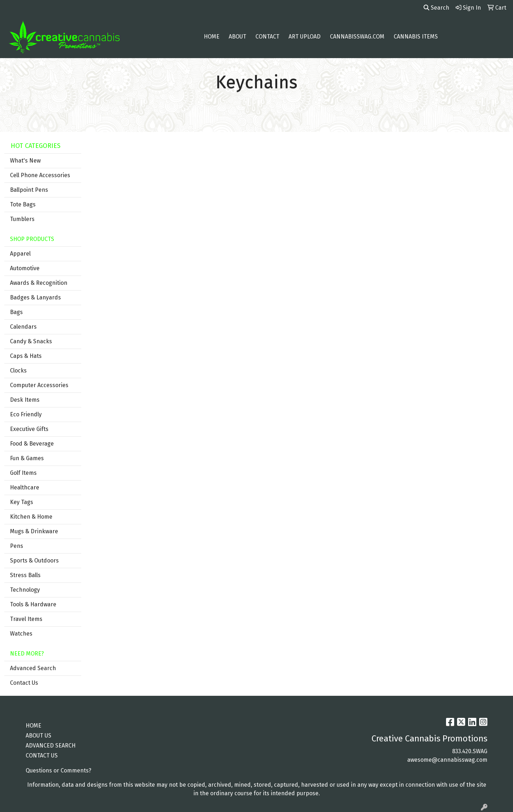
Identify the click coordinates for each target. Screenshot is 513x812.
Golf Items (23, 473)
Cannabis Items (416, 37)
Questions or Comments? (58, 770)
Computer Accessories (39, 385)
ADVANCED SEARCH (51, 746)
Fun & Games (27, 458)
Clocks (18, 371)
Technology (25, 590)
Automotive (25, 268)
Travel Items (26, 619)
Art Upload (305, 37)
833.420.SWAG (470, 751)
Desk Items (25, 400)
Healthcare (25, 487)
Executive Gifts (29, 429)
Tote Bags (23, 204)
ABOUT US (38, 736)
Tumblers (22, 219)
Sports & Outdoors (34, 561)
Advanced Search (33, 668)
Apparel (20, 254)
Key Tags (22, 502)
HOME (33, 726)
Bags (16, 312)
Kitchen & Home (31, 517)
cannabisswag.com (357, 37)
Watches (21, 634)
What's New (25, 161)
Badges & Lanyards (35, 297)
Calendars (23, 327)
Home (212, 37)
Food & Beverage (32, 444)
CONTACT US (42, 756)
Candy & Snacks (31, 341)
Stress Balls (25, 575)
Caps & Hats (26, 356)
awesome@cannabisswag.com (447, 760)
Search (436, 8)
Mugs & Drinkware (34, 531)
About (237, 37)
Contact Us (24, 683)
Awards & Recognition (39, 283)
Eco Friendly (26, 414)
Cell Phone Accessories (40, 175)
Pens (17, 546)
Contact (267, 37)
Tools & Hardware (33, 604)
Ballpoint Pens (29, 190)
